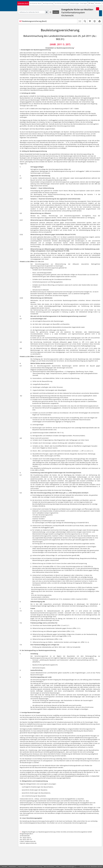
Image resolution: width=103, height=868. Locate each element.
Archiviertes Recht (36, 3)
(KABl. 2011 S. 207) (60, 44)
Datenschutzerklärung (35, 866)
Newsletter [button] (13, 866)
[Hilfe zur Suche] (47, 12)
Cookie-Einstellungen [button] (68, 866)
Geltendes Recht (23, 3)
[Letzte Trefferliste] (50, 12)
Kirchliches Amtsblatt (62, 3)
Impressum (22, 866)
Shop (91, 3)
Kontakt (4, 866)
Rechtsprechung (48, 3)
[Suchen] (56, 12)
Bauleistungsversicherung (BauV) (33, 21)
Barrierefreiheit (49, 866)
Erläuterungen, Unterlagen (78, 3)
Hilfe (57, 866)
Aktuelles (98, 3)
